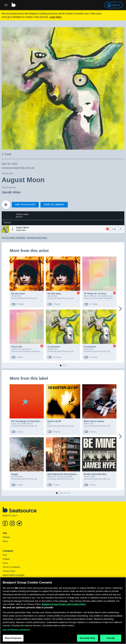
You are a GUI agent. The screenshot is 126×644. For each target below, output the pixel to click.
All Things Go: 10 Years (95, 294)
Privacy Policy (9, 571)
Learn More (56, 17)
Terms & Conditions (11, 567)
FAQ (5, 555)
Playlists (6, 537)
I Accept (111, 640)
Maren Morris (90, 296)
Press (5, 563)
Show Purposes (13, 640)
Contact (6, 559)
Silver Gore (89, 424)
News (5, 541)
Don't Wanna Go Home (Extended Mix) (66, 474)
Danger (15, 474)
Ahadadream (27, 424)
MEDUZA (52, 477)
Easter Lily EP (54, 421)
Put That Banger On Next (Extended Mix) (31, 421)
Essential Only (87, 640)
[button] (5, 229)
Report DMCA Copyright (14, 575)
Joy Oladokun (103, 296)
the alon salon (18, 294)
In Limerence (54, 347)
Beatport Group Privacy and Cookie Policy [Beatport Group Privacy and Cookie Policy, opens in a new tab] (64, 606)
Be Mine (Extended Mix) (95, 474)
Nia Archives (17, 477)
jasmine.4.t (27, 349)
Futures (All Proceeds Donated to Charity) (103, 298)
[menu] (121, 229)
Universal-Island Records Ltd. (24, 298)
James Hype (90, 477)
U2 (49, 424)
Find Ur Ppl (17, 347)
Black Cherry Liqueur (94, 421)
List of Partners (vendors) (16, 631)
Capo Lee (16, 424)
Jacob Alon (11, 192)
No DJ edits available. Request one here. (25, 238)
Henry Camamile (65, 477)
